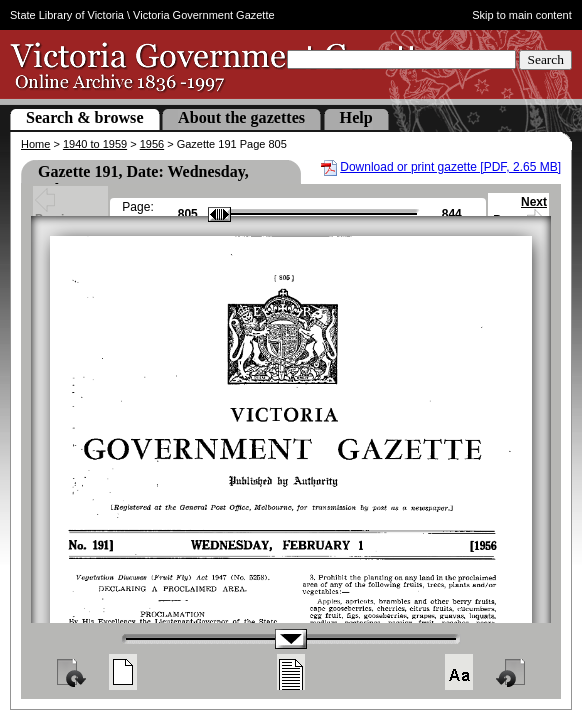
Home (35, 144)
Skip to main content (522, 15)
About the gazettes (241, 117)
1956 (152, 144)
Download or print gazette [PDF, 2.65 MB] (450, 167)
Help (356, 117)
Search (545, 59)
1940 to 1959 (95, 144)
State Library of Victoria (67, 15)
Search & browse (85, 117)
